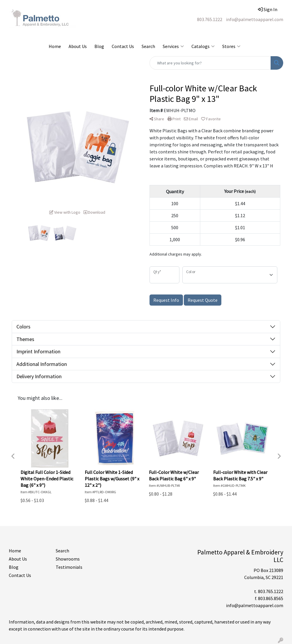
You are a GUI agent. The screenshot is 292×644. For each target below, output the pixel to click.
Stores (231, 46)
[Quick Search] (210, 63)
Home (55, 46)
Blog (99, 46)
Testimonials (69, 567)
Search (148, 46)
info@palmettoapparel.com (255, 19)
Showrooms (68, 559)
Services (173, 46)
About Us (78, 46)
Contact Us (123, 46)
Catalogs (203, 46)
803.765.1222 (210, 19)
